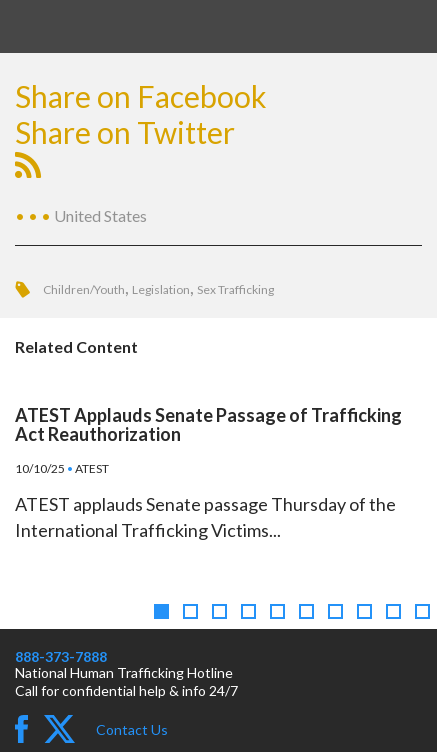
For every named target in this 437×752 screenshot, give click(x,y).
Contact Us (132, 729)
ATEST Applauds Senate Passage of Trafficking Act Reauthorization (208, 425)
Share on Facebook (141, 96)
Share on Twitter (125, 132)
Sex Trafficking (235, 289)
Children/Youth (84, 289)
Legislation (161, 289)
